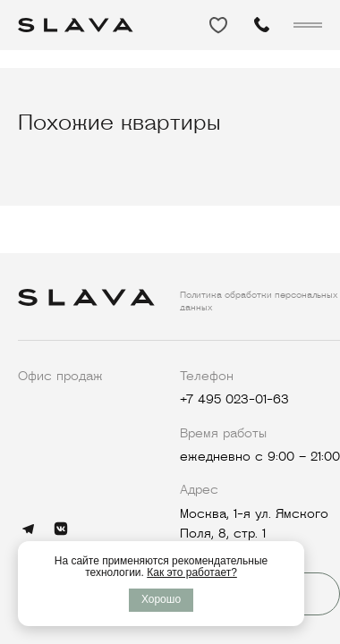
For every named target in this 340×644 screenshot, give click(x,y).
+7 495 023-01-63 (234, 399)
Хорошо (161, 599)
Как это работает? (192, 572)
